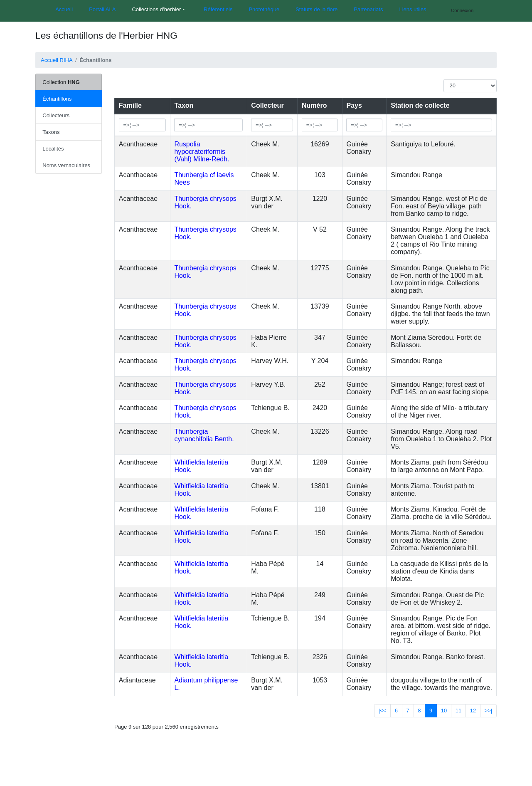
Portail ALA (102, 9)
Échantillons (57, 99)
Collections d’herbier (156, 9)
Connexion (462, 10)
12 (473, 711)
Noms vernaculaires (66, 165)
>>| (489, 711)
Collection (61, 82)
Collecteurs (56, 115)
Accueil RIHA (57, 60)
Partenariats (368, 9)
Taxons (51, 132)
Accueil (64, 9)
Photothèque (264, 9)
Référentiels (218, 9)
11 (458, 711)
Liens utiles (413, 9)
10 (444, 711)
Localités (53, 149)
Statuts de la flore (316, 9)
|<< (383, 711)
